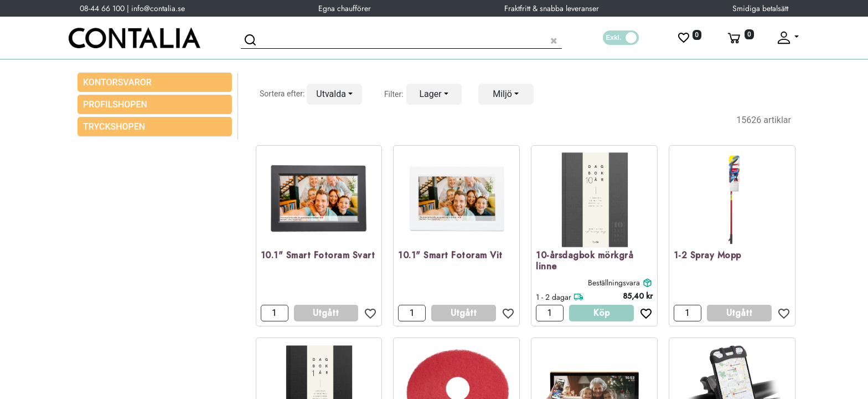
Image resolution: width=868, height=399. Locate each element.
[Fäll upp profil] (787, 38)
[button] (334, 94)
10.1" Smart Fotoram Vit (450, 256)
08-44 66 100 (102, 8)
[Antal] (275, 313)
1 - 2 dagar (554, 297)
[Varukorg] (740, 38)
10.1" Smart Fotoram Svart (318, 256)
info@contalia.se (158, 8)
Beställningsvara (614, 283)
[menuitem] (155, 104)
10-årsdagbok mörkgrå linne (585, 262)
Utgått (326, 313)
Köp (601, 313)
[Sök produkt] (401, 39)
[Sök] (252, 42)
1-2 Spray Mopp (707, 256)
